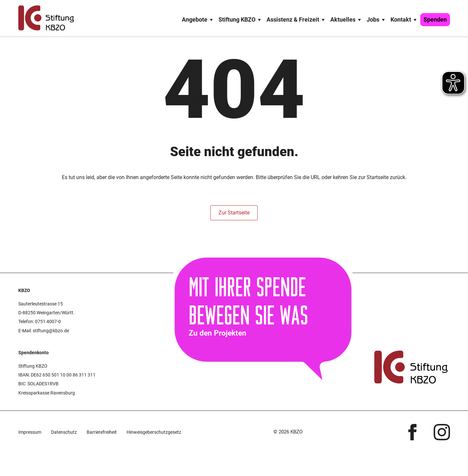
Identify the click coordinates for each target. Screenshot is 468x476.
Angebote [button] (198, 19)
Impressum (30, 432)
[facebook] (412, 432)
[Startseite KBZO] (46, 18)
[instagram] (442, 432)
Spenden (435, 19)
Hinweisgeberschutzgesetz (154, 432)
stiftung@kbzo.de (51, 331)
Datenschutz (64, 432)
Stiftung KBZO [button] (241, 19)
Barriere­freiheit (102, 432)
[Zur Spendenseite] (276, 305)
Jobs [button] (377, 19)
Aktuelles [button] (347, 19)
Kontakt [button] (404, 19)
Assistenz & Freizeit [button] (296, 19)
